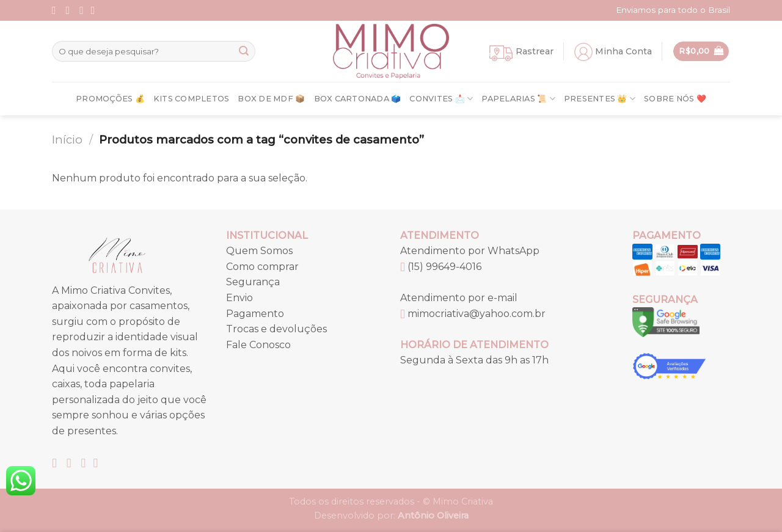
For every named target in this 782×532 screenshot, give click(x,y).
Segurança (253, 282)
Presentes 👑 (600, 99)
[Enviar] (244, 51)
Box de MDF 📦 (271, 99)
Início (67, 140)
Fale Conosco (258, 345)
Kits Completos (192, 99)
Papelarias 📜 (518, 99)
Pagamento (255, 314)
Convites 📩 (441, 99)
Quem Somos (259, 251)
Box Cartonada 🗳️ (358, 99)
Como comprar (262, 267)
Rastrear (535, 51)
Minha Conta (623, 51)
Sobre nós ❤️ (675, 99)
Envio (239, 298)
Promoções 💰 (110, 99)
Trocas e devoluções (276, 329)
